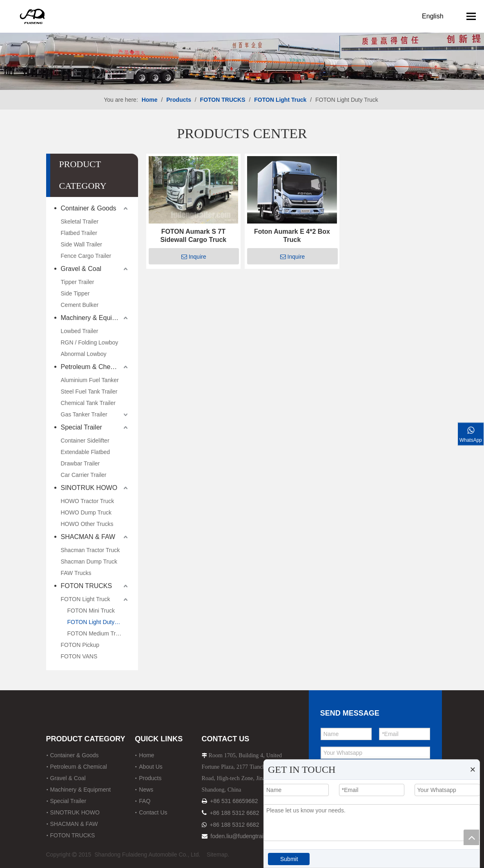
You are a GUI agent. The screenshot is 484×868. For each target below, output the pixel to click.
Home (146, 755)
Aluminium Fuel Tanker (90, 380)
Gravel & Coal (81, 269)
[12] (242, 45)
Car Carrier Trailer (84, 475)
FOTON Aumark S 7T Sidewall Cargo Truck (193, 236)
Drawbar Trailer (80, 463)
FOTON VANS (79, 656)
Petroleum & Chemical (93, 367)
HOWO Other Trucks (87, 524)
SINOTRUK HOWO (89, 488)
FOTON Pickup (80, 645)
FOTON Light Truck (86, 599)
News (146, 790)
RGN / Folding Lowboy (90, 342)
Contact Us (153, 812)
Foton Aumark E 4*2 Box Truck (292, 236)
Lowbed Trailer (80, 331)
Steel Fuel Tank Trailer (89, 391)
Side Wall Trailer (81, 244)
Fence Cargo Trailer (86, 256)
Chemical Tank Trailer (88, 403)
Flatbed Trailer (79, 233)
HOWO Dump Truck (86, 512)
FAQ (145, 801)
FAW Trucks (76, 573)
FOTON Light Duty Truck (99, 622)
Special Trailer (81, 427)
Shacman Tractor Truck (90, 550)
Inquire (194, 257)
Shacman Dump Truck (89, 562)
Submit (289, 859)
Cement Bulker (80, 305)
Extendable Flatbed (86, 452)
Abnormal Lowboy (84, 354)
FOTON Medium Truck (96, 633)
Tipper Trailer (78, 282)
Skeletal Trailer (80, 221)
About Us (151, 767)
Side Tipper (75, 293)
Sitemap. (218, 855)
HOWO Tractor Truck (88, 501)
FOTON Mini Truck (91, 611)
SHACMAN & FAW (88, 537)
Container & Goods (89, 208)
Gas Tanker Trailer (84, 414)
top (471, 837)
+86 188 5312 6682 (234, 813)
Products (150, 778)
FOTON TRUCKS (87, 586)
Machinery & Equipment (95, 318)
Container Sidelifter (85, 441)
